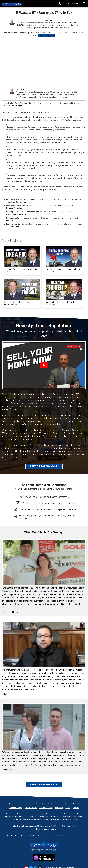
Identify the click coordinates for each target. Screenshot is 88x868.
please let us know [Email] (70, 819)
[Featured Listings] (16, 808)
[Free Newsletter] (31, 808)
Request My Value (14, 208)
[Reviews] (76, 808)
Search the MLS (19, 214)
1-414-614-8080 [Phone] (69, 3)
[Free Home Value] (39, 804)
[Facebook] (59, 808)
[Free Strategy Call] (23, 804)
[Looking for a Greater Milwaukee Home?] (64, 804)
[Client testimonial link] (44, 562)
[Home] (11, 3)
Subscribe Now (13, 227)
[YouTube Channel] (46, 808)
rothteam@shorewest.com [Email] (71, 836)
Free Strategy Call (46, 35)
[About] (68, 808)
